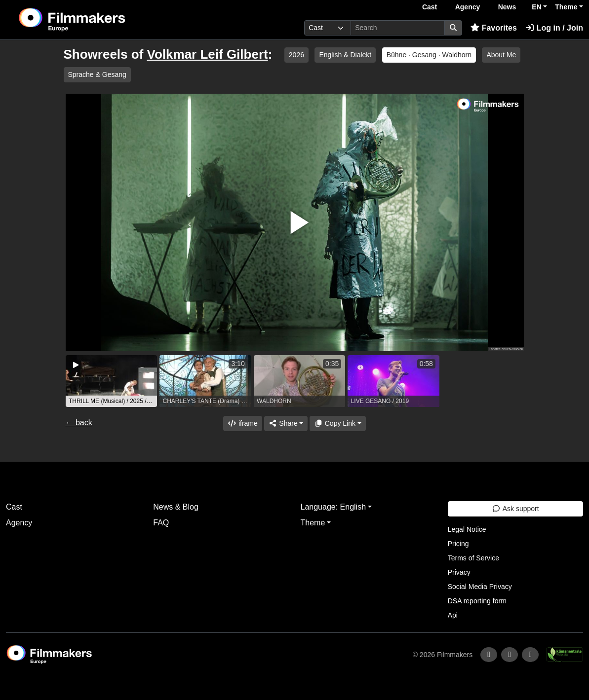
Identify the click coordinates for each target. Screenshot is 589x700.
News (507, 7)
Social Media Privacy (480, 587)
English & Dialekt (345, 55)
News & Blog (176, 507)
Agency (468, 7)
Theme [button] (566, 7)
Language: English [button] (334, 507)
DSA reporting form (477, 601)
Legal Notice (467, 529)
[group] (112, 381)
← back (79, 423)
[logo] (96, 20)
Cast (430, 7)
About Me (501, 55)
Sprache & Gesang (97, 74)
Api (453, 615)
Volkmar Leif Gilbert (208, 54)
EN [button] (536, 7)
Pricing (458, 544)
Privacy (459, 572)
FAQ (161, 523)
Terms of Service (473, 558)
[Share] (286, 424)
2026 (296, 55)
